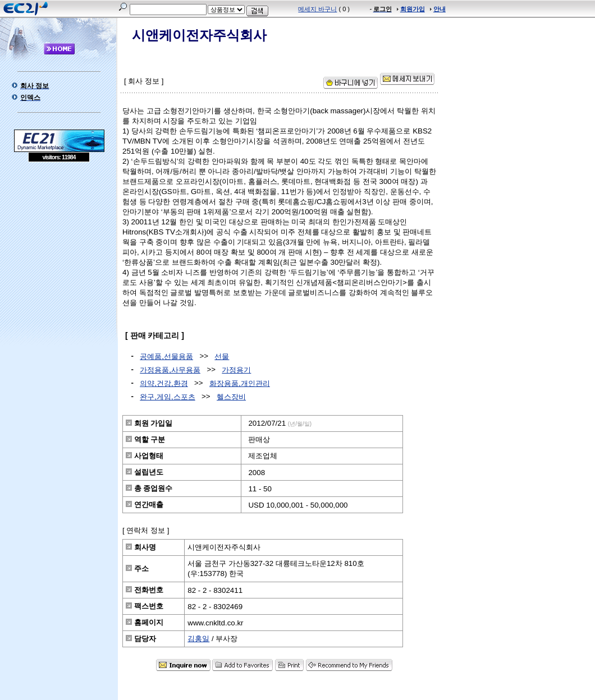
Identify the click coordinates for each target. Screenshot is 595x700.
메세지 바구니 (317, 9)
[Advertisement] (59, 243)
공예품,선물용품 (166, 356)
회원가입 (413, 9)
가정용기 (236, 370)
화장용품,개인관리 (240, 383)
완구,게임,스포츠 (167, 397)
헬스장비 (231, 397)
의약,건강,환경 (164, 383)
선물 (222, 356)
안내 (440, 9)
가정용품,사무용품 (170, 370)
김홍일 (198, 639)
